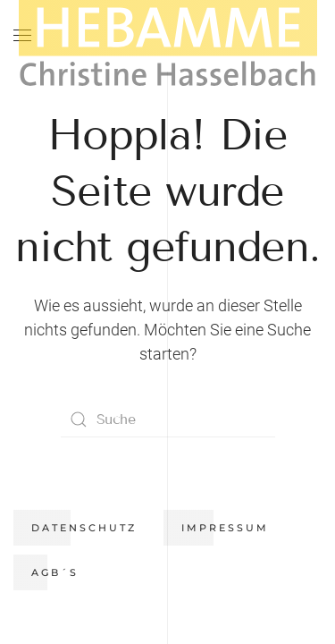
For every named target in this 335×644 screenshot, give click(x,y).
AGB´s (55, 572)
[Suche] (168, 419)
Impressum (225, 528)
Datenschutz (84, 528)
